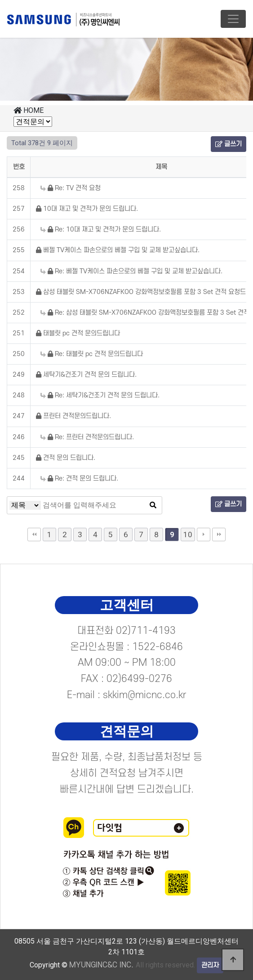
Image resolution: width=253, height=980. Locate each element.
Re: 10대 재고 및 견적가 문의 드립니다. (101, 229)
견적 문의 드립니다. (66, 458)
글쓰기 (229, 144)
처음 (34, 535)
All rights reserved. (132, 965)
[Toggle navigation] (233, 19)
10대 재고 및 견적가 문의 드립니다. (87, 209)
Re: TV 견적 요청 (71, 188)
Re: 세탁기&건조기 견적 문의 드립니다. (100, 395)
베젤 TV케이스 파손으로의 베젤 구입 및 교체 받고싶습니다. (118, 250)
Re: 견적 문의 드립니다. (79, 479)
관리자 (210, 965)
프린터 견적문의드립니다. (73, 416)
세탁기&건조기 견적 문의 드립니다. (86, 375)
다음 (204, 535)
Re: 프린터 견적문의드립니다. (87, 437)
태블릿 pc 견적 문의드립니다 (78, 333)
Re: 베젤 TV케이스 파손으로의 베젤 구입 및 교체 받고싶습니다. (131, 271)
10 (188, 535)
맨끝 (219, 535)
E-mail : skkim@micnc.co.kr (127, 695)
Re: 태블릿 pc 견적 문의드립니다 (92, 354)
